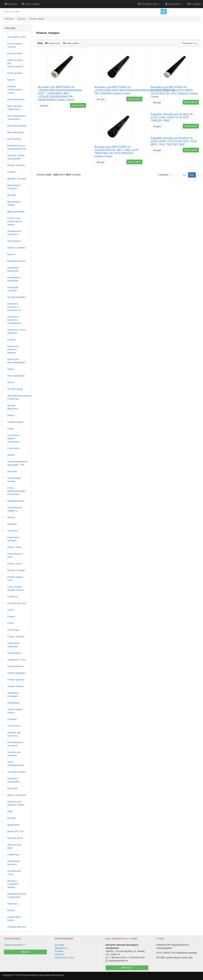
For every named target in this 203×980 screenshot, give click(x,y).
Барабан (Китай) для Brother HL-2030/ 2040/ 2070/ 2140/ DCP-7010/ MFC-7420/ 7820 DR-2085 (174, 141)
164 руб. (157, 103)
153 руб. (157, 126)
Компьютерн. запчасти (14, 863)
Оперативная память (14, 919)
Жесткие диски (15, 838)
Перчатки (12, 471)
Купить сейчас (78, 105)
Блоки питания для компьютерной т (16, 63)
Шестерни (12, 788)
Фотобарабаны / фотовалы (16, 744)
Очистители (13, 448)
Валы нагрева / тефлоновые (15, 108)
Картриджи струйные (13, 289)
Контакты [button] (127, 968)
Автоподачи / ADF (16, 37)
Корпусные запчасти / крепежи (13, 349)
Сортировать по (189, 43)
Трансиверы (14, 703)
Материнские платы (14, 873)
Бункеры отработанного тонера (15, 90)
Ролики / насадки (16, 570)
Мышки (11, 910)
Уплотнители (14, 726)
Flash (10, 811)
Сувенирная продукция (14, 645)
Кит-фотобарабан (16, 297)
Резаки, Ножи (14, 547)
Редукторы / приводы (13, 539)
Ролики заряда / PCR (15, 578)
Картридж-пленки (16, 261)
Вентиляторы (14, 139)
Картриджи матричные (13, 269)
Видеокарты (14, 825)
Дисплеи (12, 195)
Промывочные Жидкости (15, 509)
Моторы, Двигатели (13, 407)
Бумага (11, 80)
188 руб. (101, 162)
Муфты (11, 415)
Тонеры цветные (16, 680)
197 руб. (101, 99)
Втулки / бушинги (16, 165)
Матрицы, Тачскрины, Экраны (13, 884)
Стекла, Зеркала (16, 636)
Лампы (11, 369)
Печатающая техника (14, 480)
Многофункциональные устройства (18, 397)
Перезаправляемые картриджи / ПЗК (18, 463)
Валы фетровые (16, 132)
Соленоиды (13, 630)
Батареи (12, 818)
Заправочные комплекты (14, 233)
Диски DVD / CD (16, 831)
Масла (11, 382)
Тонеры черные (15, 686)
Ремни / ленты (15, 564)
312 (193, 175)
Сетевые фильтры (17, 603)
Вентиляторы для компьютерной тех (17, 147)
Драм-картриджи (16, 212)
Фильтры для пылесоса (14, 734)
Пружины (12, 524)
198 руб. (44, 106)
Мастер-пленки (15, 389)
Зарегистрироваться (14, 945)
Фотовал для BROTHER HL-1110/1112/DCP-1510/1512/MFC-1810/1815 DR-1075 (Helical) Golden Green (174, 92)
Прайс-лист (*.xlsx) (64, 958)
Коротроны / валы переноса (16, 331)
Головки (11, 172)
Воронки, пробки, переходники (16, 157)
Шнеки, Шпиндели (17, 795)
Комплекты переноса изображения (14, 320)
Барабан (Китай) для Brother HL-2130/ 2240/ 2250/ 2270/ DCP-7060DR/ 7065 (172, 117)
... (178, 175)
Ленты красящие (16, 376)
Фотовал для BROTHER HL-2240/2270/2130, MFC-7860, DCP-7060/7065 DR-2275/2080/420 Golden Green (117, 152)
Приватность (61, 948)
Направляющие (15, 422)
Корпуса (11, 340)
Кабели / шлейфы (16, 248)
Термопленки (14, 653)
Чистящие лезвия (16, 772)
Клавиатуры (13, 855)
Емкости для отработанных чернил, (15, 221)
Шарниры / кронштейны (14, 780)
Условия (59, 951)
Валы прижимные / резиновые (16, 117)
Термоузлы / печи (16, 660)
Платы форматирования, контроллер (16, 491)
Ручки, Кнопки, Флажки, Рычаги (16, 588)
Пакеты (11, 455)
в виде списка (53, 43)
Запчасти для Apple (14, 846)
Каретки (11, 254)
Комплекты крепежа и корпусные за (14, 307)
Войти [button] (25, 952)
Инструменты (14, 241)
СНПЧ (10, 623)
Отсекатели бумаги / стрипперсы (13, 438)
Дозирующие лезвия (14, 203)
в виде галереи (71, 43)
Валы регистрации (17, 126)
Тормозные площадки (13, 694)
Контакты (59, 954)
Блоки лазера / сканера (15, 45)
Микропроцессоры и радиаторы (17, 895)
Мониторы (13, 904)
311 (184, 175)
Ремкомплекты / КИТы (16, 555)
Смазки (11, 617)
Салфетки (12, 597)
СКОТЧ (11, 610)
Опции (11, 429)
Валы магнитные (16, 99)
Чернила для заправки (14, 754)
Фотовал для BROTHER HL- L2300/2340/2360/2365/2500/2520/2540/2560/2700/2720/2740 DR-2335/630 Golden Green (134, 90)
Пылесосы (13, 531)
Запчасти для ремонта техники (16, 803)
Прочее (11, 517)
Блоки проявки (15, 73)
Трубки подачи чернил (15, 711)
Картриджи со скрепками (14, 279)
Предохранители (16, 501)
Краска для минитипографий (16, 361)
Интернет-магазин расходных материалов (42, 975)
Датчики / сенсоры (17, 179)
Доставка (59, 945)
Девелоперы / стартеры (14, 187)
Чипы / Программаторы (16, 764)
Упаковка (12, 719)
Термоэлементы (16, 666)
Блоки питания (15, 53)
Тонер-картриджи (16, 673)
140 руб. (157, 150)
